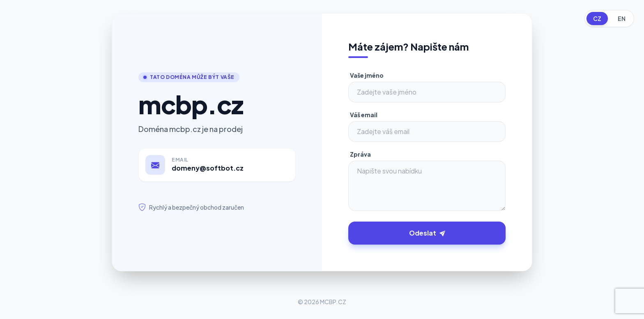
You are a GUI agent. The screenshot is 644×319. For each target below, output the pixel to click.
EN (622, 18)
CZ (597, 18)
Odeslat (427, 233)
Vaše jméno (367, 75)
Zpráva (360, 154)
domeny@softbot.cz (208, 168)
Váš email (364, 115)
